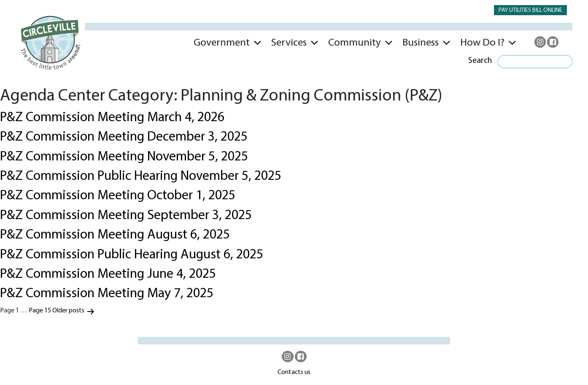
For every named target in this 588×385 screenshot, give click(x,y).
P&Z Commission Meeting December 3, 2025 (124, 137)
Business (421, 43)
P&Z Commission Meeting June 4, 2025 (108, 274)
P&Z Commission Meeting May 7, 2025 (107, 294)
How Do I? (482, 43)
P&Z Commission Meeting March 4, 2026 (112, 118)
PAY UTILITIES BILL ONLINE (530, 10)
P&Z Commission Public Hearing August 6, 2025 (132, 255)
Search (480, 61)
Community (355, 43)
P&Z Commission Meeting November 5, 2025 (124, 157)
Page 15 (40, 311)
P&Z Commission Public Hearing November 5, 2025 (141, 176)
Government (222, 43)
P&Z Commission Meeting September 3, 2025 (126, 216)
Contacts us (294, 372)
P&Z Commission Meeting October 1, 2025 (118, 196)
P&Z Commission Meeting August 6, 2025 (115, 235)
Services (289, 43)
